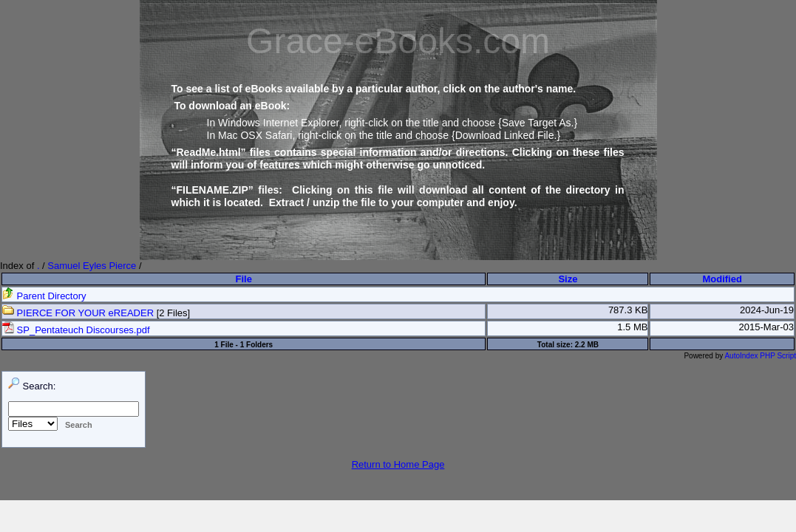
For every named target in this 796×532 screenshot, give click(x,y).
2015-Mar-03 (766, 327)
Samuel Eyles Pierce (92, 266)
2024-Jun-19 (767, 310)
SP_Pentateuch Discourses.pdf (76, 330)
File (244, 279)
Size (568, 279)
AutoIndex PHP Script (760, 356)
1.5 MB (632, 327)
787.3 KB (628, 310)
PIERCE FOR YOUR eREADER (78, 313)
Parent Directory (44, 296)
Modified (722, 279)
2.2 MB (587, 345)
